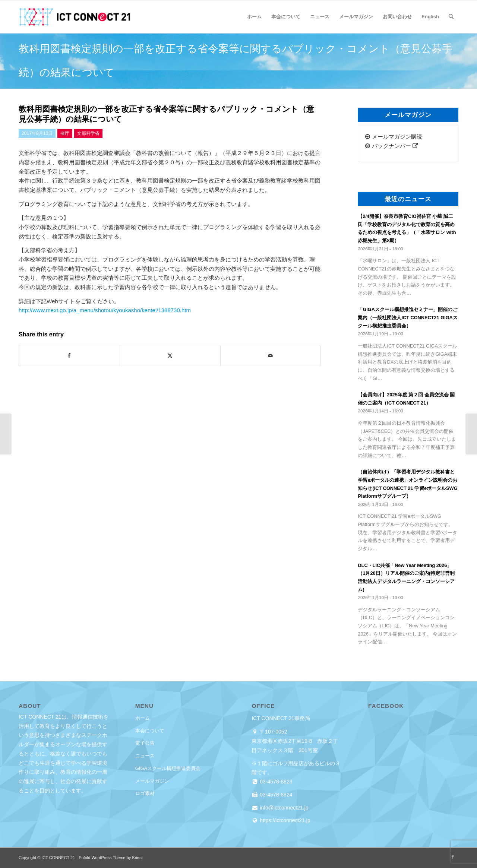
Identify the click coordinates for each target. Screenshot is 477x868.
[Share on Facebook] (69, 356)
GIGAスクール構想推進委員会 (168, 768)
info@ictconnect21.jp (283, 808)
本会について (150, 731)
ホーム (143, 718)
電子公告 (145, 743)
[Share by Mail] (271, 356)
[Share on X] (170, 356)
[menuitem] (254, 17)
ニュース (145, 756)
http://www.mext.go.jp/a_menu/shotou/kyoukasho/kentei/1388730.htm (105, 310)
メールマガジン (152, 781)
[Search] (451, 17)
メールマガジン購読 (394, 137)
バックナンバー (391, 146)
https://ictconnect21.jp (284, 820)
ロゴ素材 (145, 793)
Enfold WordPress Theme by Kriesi (110, 858)
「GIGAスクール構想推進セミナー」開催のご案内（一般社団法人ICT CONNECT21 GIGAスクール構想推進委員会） (407, 317)
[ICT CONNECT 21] (75, 17)
